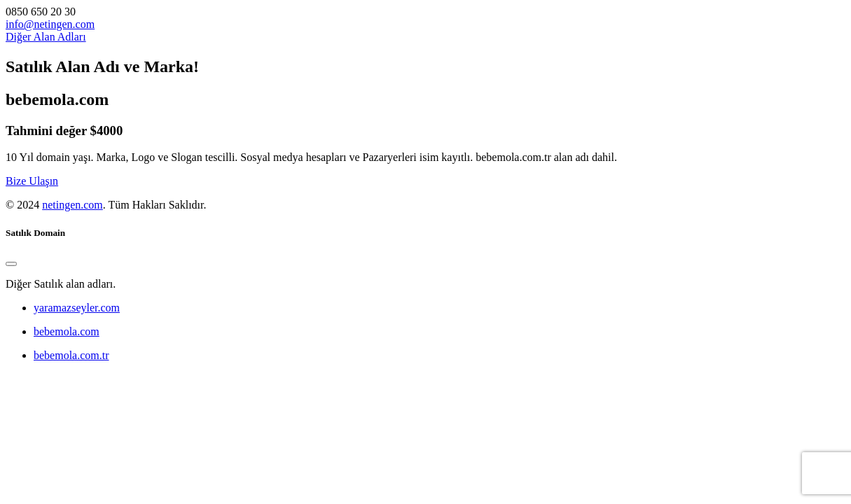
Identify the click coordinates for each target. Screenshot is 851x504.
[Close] (11, 264)
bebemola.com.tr (71, 355)
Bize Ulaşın (32, 181)
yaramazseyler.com (77, 308)
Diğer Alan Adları (46, 37)
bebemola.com (67, 331)
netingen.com (72, 205)
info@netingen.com (50, 24)
